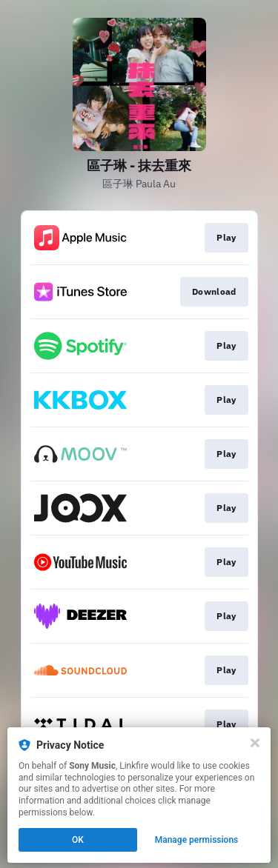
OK (78, 840)
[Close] (255, 743)
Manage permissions (197, 840)
